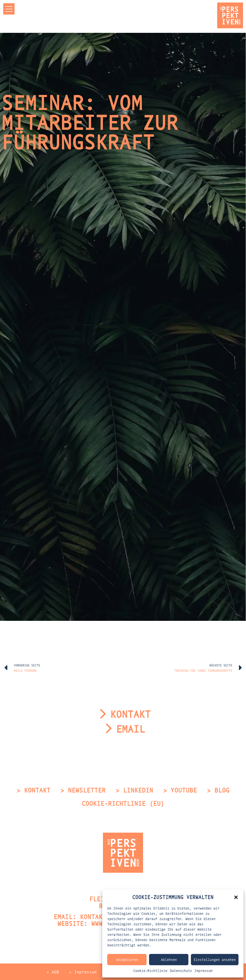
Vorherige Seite (27, 665)
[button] (236, 897)
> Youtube (180, 790)
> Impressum (83, 972)
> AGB (53, 972)
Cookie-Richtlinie (150, 970)
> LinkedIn (134, 790)
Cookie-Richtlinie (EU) (123, 803)
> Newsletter (83, 790)
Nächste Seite (221, 665)
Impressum (203, 970)
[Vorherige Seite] (6, 668)
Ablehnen (169, 959)
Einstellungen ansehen (215, 959)
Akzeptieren (127, 959)
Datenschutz (181, 970)
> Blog (218, 790)
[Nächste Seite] (240, 668)
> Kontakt (33, 790)
